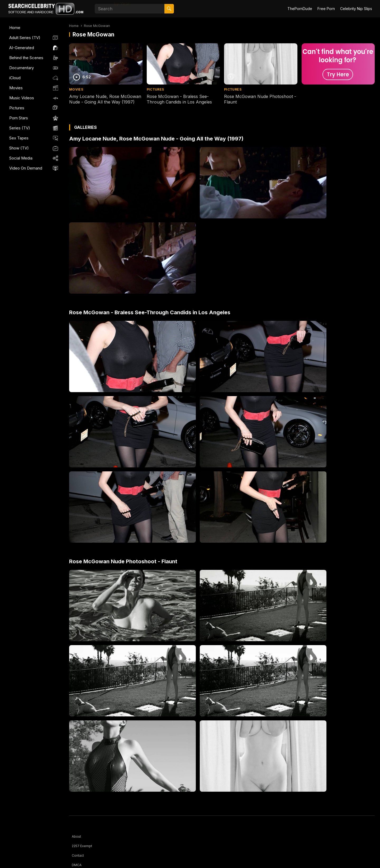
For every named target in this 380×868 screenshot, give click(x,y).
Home (15, 28)
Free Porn (326, 9)
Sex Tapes (19, 138)
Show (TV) (19, 148)
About (76, 836)
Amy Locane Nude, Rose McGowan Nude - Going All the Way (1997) (105, 99)
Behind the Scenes (26, 58)
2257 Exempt (82, 846)
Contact (78, 855)
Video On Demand (26, 168)
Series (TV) (20, 128)
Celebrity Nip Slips (356, 9)
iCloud (15, 78)
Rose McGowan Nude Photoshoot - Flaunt (123, 561)
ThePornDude (300, 9)
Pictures (17, 108)
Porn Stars (19, 118)
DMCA (77, 865)
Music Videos (22, 98)
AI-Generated (22, 48)
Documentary (22, 68)
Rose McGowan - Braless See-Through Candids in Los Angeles (179, 99)
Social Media (21, 158)
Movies (16, 88)
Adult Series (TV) (25, 38)
